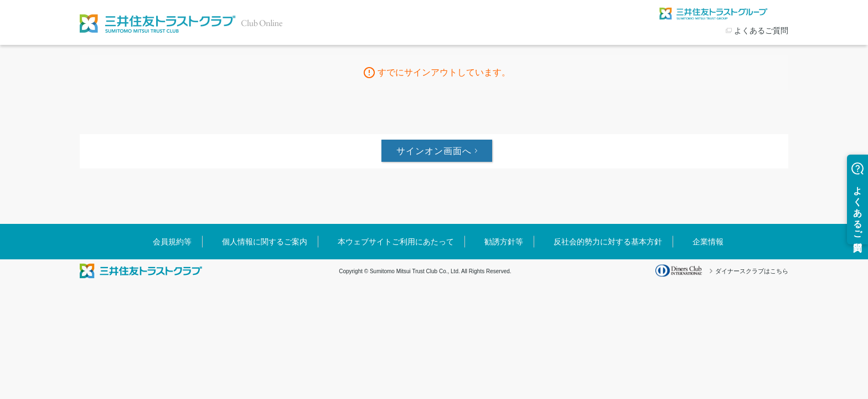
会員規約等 (172, 242)
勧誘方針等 (504, 242)
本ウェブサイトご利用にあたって (396, 242)
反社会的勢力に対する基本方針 (608, 242)
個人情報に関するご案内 (265, 242)
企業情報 (708, 242)
